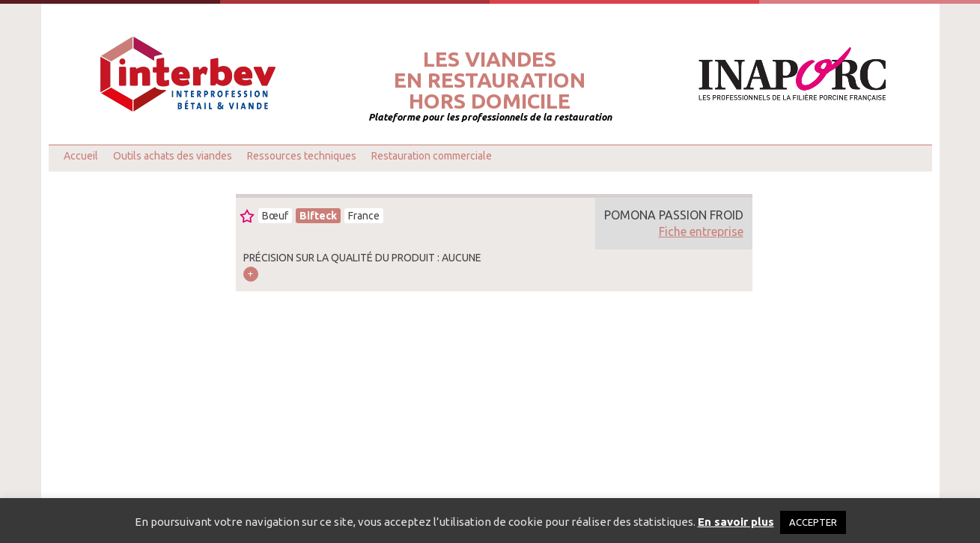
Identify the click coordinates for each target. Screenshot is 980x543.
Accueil (81, 156)
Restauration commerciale (432, 156)
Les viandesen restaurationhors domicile (490, 80)
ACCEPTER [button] (813, 522)
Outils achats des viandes (173, 156)
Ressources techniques (302, 156)
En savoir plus (736, 522)
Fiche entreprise (701, 231)
